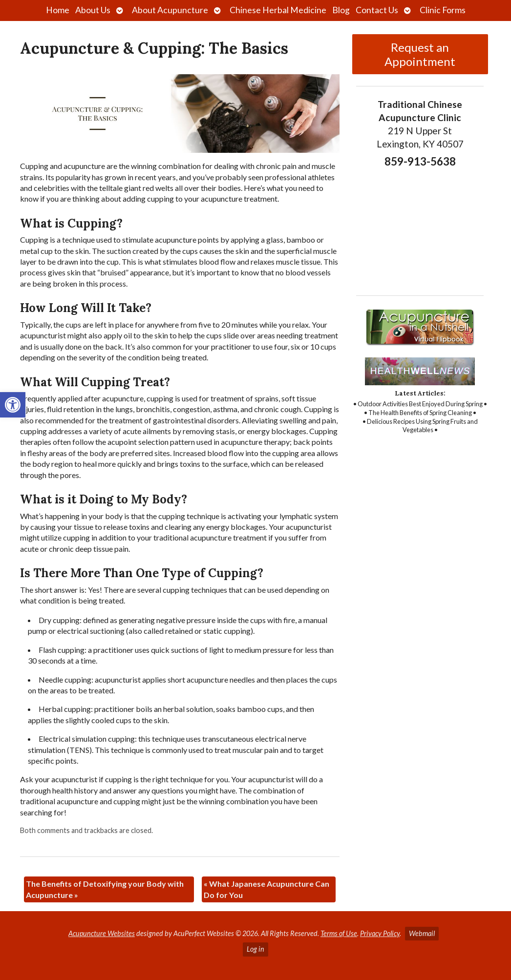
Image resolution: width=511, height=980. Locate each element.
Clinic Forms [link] (443, 10)
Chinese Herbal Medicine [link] (278, 10)
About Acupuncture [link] (170, 10)
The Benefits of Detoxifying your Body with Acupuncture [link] (105, 889)
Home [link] (58, 10)
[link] (13, 405)
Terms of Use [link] (339, 933)
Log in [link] (255, 949)
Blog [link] (341, 10)
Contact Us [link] (377, 10)
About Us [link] (93, 10)
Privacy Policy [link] (380, 933)
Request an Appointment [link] (420, 54)
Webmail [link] (422, 933)
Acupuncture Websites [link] (102, 933)
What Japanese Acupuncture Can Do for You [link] (266, 889)
